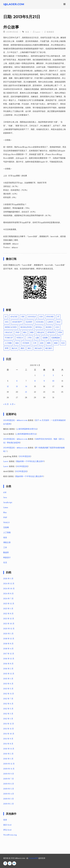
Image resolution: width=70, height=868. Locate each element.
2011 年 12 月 (9, 724)
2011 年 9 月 (8, 739)
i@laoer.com (14, 4)
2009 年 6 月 (9, 784)
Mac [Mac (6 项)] (59, 322)
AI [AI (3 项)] (6, 317)
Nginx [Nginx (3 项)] (49, 327)
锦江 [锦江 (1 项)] (29, 348)
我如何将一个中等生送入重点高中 (30, 461)
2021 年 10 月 (9, 624)
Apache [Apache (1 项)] (14, 317)
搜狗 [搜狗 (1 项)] (49, 343)
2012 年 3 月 (8, 714)
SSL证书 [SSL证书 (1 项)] (41, 332)
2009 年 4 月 (9, 794)
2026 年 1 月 (8, 579)
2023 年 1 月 (8, 609)
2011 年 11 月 (9, 729)
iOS (5, 492)
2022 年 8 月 (8, 614)
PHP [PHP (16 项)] (18, 332)
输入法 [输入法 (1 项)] (14, 348)
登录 (5, 820)
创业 (5, 537)
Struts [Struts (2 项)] (51, 332)
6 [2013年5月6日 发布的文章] (17, 381)
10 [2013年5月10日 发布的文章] (53, 381)
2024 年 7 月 (8, 599)
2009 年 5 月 (9, 789)
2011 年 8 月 (8, 744)
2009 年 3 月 (9, 799)
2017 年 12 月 (9, 654)
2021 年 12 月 (9, 619)
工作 (5, 547)
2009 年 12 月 (9, 764)
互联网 (6, 527)
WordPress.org (10, 835)
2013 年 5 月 (8, 689)
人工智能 (7, 532)
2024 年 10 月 (9, 589)
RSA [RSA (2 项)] (25, 332)
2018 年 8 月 (8, 644)
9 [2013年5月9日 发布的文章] (44, 381)
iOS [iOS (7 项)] (41, 317)
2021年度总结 (25, 456)
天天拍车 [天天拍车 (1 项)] (26, 343)
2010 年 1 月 (8, 759)
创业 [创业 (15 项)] (17, 343)
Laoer (38, 32)
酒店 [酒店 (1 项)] (22, 348)
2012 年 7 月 (8, 699)
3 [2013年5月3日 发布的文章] (53, 375)
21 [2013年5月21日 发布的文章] (26, 392)
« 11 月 (6, 404)
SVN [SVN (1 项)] (60, 332)
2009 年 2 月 (9, 804)
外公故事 (11, 27)
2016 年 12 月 (9, 659)
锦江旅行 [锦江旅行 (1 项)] (49, 348)
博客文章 (7, 542)
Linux (6, 507)
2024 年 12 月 (9, 584)
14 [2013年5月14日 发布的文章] (26, 386)
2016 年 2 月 (8, 669)
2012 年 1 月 (8, 719)
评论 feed (7, 830)
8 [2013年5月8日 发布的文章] (35, 381)
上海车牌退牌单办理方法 (27, 429)
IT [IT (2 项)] (58, 317)
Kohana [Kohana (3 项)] (40, 322)
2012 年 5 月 (8, 709)
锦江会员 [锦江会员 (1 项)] (38, 348)
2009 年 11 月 (9, 769)
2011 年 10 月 (9, 734)
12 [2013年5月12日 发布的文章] (8, 386)
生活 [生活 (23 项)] (63, 343)
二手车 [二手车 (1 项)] (29, 338)
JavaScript (8, 502)
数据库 (6, 552)
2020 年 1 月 (8, 634)
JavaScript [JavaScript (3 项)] (17, 322)
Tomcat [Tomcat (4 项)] (9, 338)
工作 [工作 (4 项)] (35, 343)
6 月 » (13, 404)
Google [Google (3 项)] (32, 317)
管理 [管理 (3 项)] (7, 348)
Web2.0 (6, 522)
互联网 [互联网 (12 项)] (45, 338)
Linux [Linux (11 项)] (50, 322)
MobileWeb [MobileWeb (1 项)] (26, 327)
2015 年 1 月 (8, 679)
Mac (5, 512)
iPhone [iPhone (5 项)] (50, 317)
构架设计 (7, 557)
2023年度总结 (22, 466)
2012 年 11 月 (9, 694)
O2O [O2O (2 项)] (57, 327)
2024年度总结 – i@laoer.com (15, 420)
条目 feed (7, 825)
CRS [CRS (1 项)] (23, 317)
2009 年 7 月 (9, 779)
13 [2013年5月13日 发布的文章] (17, 386)
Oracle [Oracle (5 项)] (8, 332)
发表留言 (50, 32)
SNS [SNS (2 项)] (32, 332)
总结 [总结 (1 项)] (42, 343)
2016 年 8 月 (8, 664)
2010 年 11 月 (9, 749)
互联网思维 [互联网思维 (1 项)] (56, 338)
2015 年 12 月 (9, 674)
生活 (27, 32)
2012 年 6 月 (8, 704)
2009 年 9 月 (9, 774)
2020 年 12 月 (9, 629)
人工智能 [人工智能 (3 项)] (8, 343)
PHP (5, 517)
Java (5, 497)
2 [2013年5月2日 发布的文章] (44, 375)
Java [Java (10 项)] (7, 322)
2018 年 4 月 (8, 649)
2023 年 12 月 (9, 604)
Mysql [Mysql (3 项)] (39, 327)
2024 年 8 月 (8, 594)
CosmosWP (33, 858)
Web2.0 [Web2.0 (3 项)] (20, 338)
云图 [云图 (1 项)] (37, 338)
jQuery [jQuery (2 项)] (29, 322)
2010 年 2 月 (8, 754)
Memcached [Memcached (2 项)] (11, 327)
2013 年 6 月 (8, 684)
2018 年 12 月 (9, 639)
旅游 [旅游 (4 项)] (56, 343)
